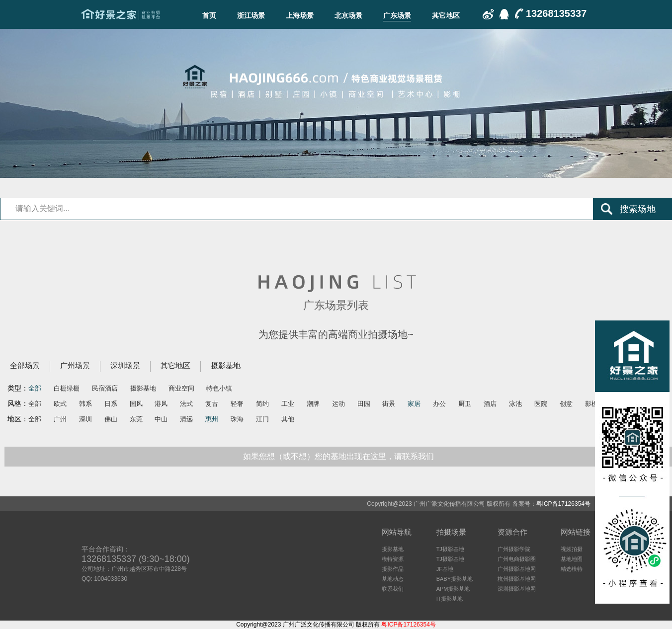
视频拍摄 (572, 549)
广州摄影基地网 (517, 569)
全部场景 (25, 365)
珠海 (237, 419)
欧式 (60, 404)
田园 (364, 404)
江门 (262, 419)
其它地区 (446, 15)
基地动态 (393, 579)
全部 (35, 388)
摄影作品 (393, 569)
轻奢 (237, 404)
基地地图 (572, 559)
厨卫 (465, 404)
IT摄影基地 (450, 599)
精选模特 (572, 569)
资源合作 (512, 532)
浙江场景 (251, 15)
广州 (60, 419)
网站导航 (397, 532)
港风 (161, 404)
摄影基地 (226, 365)
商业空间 (181, 388)
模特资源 (393, 559)
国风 (136, 404)
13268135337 (556, 13)
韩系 (85, 404)
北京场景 (348, 15)
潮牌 (313, 404)
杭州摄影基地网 (517, 579)
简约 (262, 404)
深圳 (85, 419)
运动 (338, 404)
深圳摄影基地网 (517, 589)
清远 (186, 419)
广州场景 (75, 365)
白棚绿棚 (67, 388)
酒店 (490, 404)
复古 (212, 404)
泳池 (515, 404)
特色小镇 (219, 388)
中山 (161, 419)
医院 (541, 404)
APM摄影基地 (453, 589)
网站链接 (576, 532)
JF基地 (445, 569)
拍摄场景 (451, 532)
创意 (566, 404)
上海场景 (300, 15)
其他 (288, 419)
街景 (389, 404)
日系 (111, 404)
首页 (209, 15)
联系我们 (393, 589)
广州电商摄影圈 (517, 559)
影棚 (591, 404)
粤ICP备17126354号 (563, 504)
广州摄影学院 (514, 549)
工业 (288, 404)
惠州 (212, 419)
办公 (439, 404)
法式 (186, 404)
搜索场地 (638, 209)
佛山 (111, 419)
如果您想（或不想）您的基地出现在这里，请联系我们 (338, 456)
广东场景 (397, 15)
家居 (414, 404)
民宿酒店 (105, 388)
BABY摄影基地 (455, 579)
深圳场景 (125, 365)
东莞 (136, 419)
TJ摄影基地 (450, 549)
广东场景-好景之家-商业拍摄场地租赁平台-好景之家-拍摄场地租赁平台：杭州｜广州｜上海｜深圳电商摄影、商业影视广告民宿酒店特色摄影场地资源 (121, 14)
